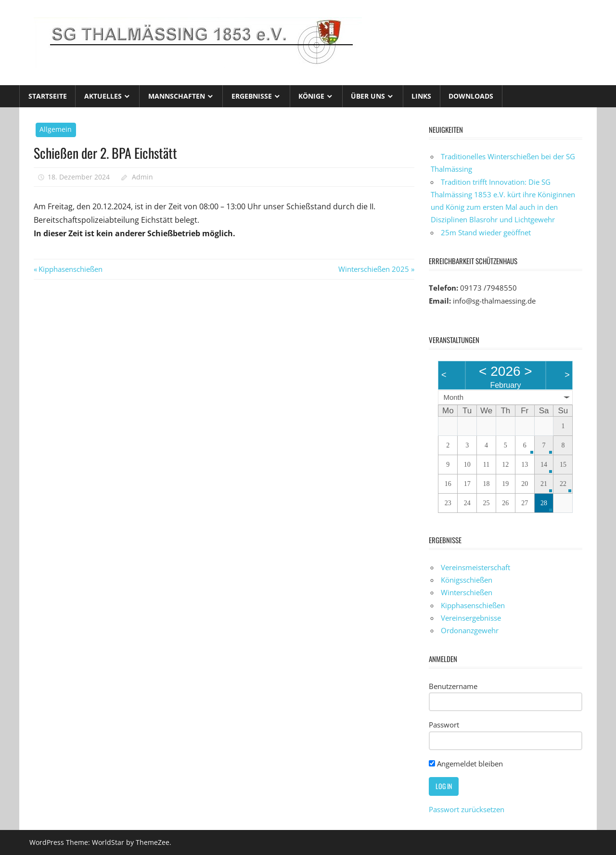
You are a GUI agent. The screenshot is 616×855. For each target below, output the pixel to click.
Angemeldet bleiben (466, 764)
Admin (142, 177)
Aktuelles (103, 96)
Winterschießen (467, 592)
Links (421, 96)
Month (453, 397)
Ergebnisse (252, 96)
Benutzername (453, 686)
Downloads (471, 96)
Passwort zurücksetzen (467, 809)
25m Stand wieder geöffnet (486, 232)
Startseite (48, 96)
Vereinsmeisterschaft (475, 567)
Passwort (444, 725)
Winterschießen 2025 (374, 269)
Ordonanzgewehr (470, 630)
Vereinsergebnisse (471, 618)
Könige (311, 96)
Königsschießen (467, 580)
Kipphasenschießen (70, 269)
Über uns (368, 96)
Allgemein (56, 129)
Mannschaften (177, 96)
